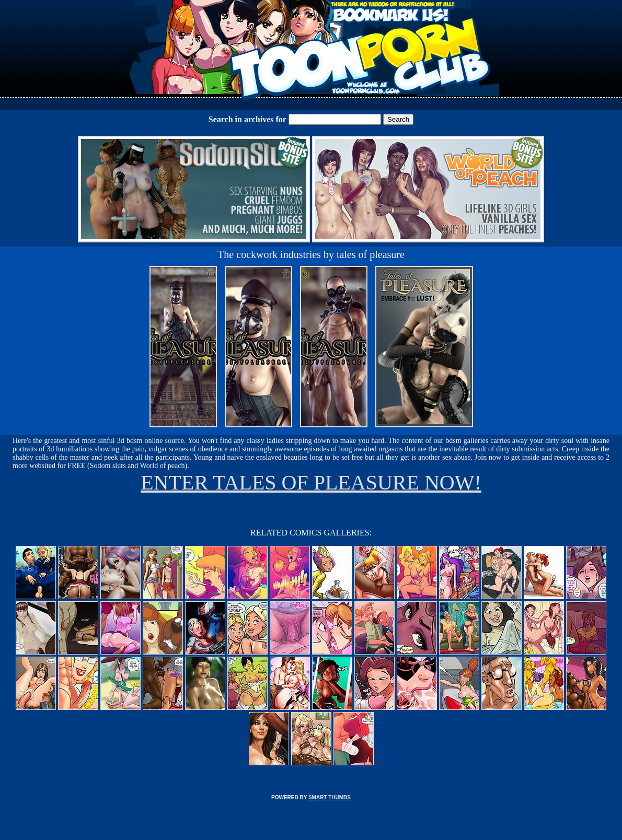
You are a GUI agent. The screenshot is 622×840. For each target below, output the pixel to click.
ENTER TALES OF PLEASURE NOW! (311, 482)
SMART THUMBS (330, 797)
